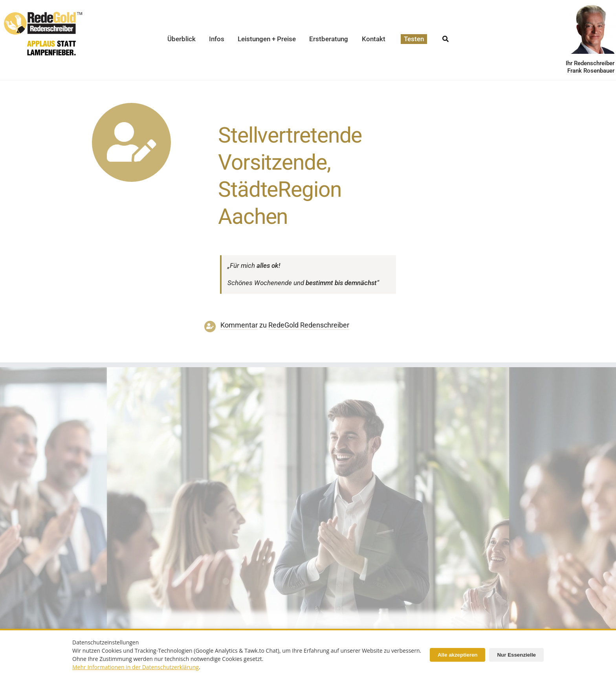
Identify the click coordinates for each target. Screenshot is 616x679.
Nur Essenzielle (516, 655)
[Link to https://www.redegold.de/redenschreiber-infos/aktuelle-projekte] (131, 142)
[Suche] (445, 37)
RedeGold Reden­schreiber (309, 325)
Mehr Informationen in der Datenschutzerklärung (136, 667)
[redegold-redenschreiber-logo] (43, 15)
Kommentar (239, 325)
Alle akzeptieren (457, 655)
